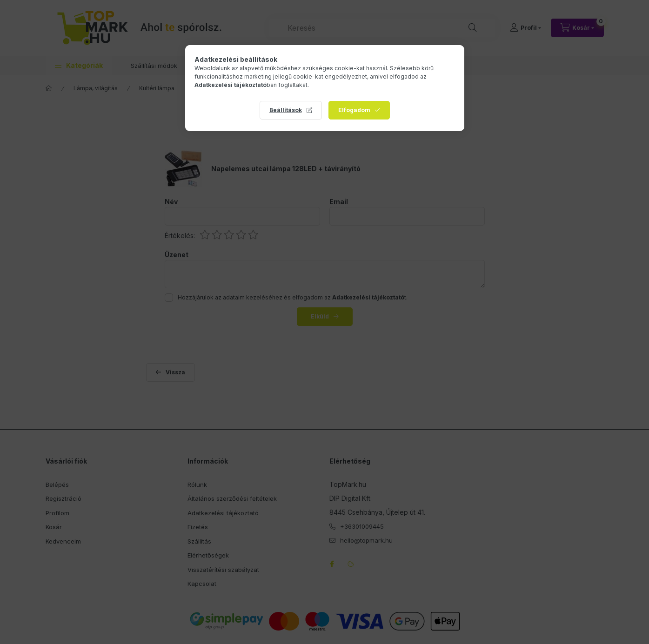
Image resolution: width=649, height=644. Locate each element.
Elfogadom (354, 110)
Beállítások (286, 110)
